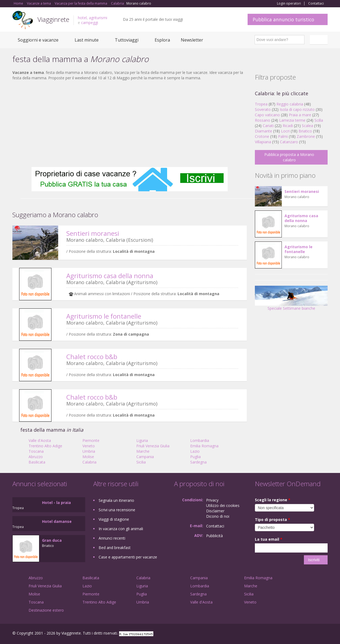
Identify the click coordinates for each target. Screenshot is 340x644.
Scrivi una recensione (117, 510)
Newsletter (192, 40)
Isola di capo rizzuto (297, 109)
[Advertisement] (130, 124)
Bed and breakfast (115, 548)
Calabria (89, 462)
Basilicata (37, 462)
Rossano (263, 120)
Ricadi (288, 126)
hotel (82, 18)
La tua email (269, 539)
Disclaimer (215, 511)
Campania (145, 457)
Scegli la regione (273, 500)
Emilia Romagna (204, 446)
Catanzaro (289, 142)
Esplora (162, 40)
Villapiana (263, 142)
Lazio (195, 451)
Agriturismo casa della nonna (110, 276)
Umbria (89, 451)
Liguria (142, 440)
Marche (143, 451)
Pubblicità (214, 536)
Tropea (261, 104)
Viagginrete (53, 19)
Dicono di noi (218, 516)
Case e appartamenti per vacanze (128, 557)
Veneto (89, 446)
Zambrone (306, 136)
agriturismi (98, 18)
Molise (88, 457)
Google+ (299, 634)
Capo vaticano (267, 115)
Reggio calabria (290, 104)
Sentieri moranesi (93, 233)
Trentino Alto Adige (45, 446)
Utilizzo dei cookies (223, 505)
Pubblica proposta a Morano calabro (289, 157)
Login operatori (289, 4)
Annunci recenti (112, 538)
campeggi (90, 23)
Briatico (305, 131)
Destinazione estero (46, 610)
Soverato (263, 109)
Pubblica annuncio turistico (283, 19)
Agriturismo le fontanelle (104, 316)
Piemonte (91, 440)
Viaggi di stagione (114, 519)
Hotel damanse (57, 521)
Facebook (287, 634)
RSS (325, 634)
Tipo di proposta (273, 519)
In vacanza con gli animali (121, 529)
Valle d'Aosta (40, 440)
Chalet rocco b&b (92, 357)
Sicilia (141, 462)
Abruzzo (36, 457)
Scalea (307, 126)
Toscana (36, 451)
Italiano (320, 40)
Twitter (312, 634)
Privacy (212, 500)
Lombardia (200, 440)
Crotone (262, 136)
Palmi (283, 136)
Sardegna (198, 462)
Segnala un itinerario (116, 500)
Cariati (268, 126)
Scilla (319, 120)
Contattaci (316, 4)
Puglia (195, 457)
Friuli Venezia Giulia (153, 446)
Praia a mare (300, 115)
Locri (285, 131)
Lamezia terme (292, 120)
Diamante (263, 131)
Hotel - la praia (56, 502)
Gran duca (52, 540)
